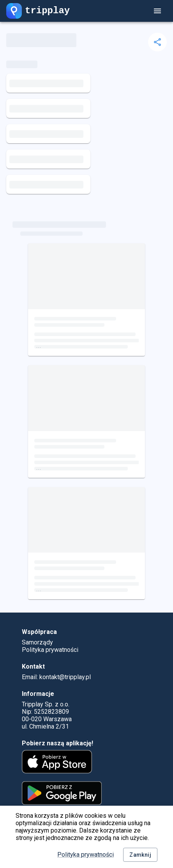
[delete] (157, 42)
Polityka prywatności (86, 855)
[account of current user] (157, 11)
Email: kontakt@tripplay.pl (56, 677)
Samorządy (37, 642)
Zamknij (140, 855)
